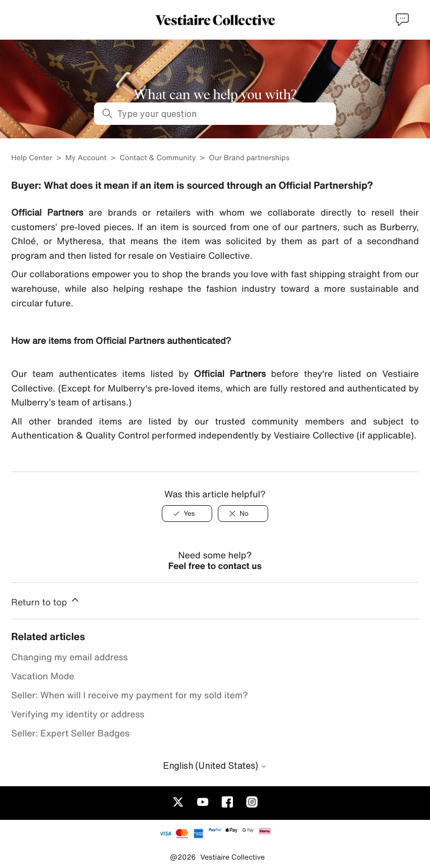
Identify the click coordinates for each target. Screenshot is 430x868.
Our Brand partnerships (249, 158)
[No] (243, 514)
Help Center (33, 158)
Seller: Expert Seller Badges (70, 733)
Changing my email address (69, 657)
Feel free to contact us (215, 566)
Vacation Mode (43, 676)
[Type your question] (215, 114)
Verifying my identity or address (78, 714)
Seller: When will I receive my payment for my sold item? (130, 695)
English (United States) (215, 766)
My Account (86, 158)
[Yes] (187, 514)
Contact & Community (158, 158)
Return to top (46, 600)
